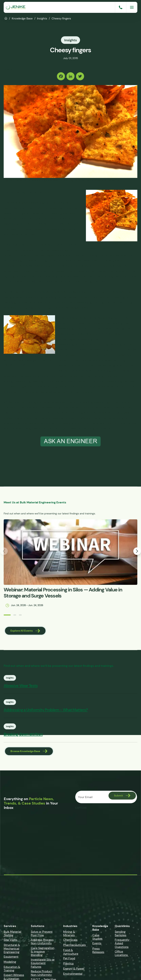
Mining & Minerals (69, 935)
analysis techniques (18, 423)
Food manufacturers (19, 244)
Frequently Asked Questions (122, 945)
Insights (42, 18)
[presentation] (103, 820)
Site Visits (10, 942)
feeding (119, 297)
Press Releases (98, 952)
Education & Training (12, 970)
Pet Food (69, 960)
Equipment (11, 958)
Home (6, 18)
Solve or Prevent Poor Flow (42, 935)
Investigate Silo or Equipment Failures (43, 965)
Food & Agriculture (71, 954)
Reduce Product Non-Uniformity (42, 975)
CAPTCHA (81, 810)
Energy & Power (74, 970)
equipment (49, 423)
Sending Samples (121, 935)
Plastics (68, 965)
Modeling (10, 964)
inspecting (11, 417)
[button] (6, 615)
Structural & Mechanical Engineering (12, 950)
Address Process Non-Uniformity (42, 943)
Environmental (73, 975)
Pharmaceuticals (74, 947)
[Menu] (132, 7)
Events (97, 945)
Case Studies (97, 939)
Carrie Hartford (39, 192)
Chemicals (70, 942)
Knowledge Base (22, 18)
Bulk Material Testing (12, 935)
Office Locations (122, 955)
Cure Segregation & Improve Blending (43, 953)
